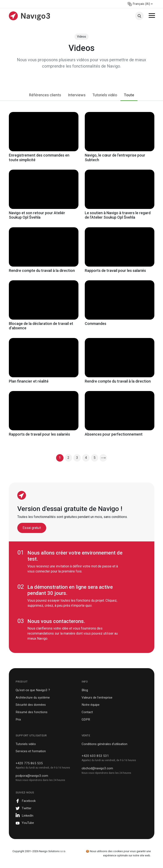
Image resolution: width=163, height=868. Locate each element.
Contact (87, 712)
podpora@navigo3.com (32, 776)
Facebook (29, 801)
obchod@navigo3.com (97, 768)
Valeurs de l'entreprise (97, 698)
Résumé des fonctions (32, 712)
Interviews (77, 95)
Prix (18, 719)
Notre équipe (91, 705)
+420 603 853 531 (95, 756)
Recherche (139, 16)
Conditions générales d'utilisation (104, 744)
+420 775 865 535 (29, 763)
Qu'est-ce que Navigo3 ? (33, 690)
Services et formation (31, 751)
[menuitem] (140, 4)
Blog (85, 690)
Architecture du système (33, 698)
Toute (129, 95)
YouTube (28, 823)
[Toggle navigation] (152, 16)
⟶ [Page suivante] (103, 458)
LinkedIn (28, 816)
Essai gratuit (32, 528)
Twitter (27, 808)
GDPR (86, 719)
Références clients (45, 95)
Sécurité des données (31, 705)
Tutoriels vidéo (105, 95)
